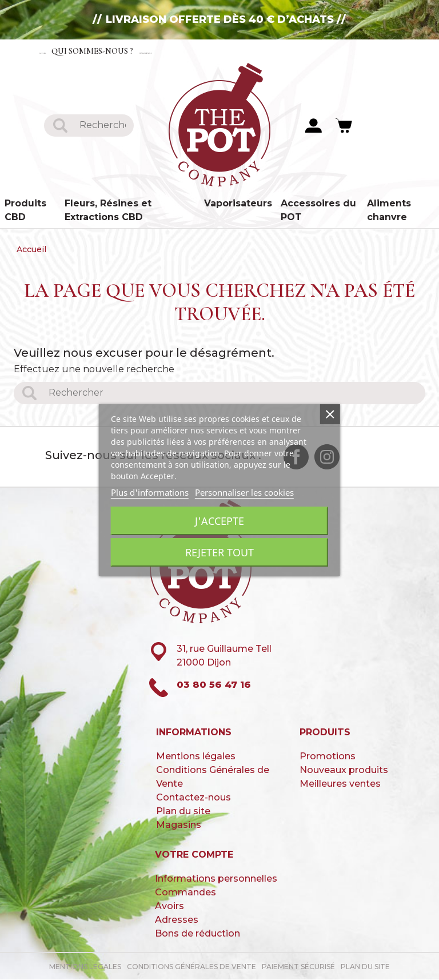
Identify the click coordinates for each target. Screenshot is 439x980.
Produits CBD (25, 211)
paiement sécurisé (298, 967)
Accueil (61, 51)
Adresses (177, 920)
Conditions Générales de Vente (191, 967)
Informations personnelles (216, 879)
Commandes (185, 893)
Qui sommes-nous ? (139, 51)
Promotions (328, 757)
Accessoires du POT (318, 211)
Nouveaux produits (344, 770)
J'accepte (219, 521)
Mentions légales (196, 757)
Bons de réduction (197, 934)
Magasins (179, 825)
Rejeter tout (219, 552)
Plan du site (183, 812)
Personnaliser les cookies (244, 492)
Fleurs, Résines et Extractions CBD (108, 211)
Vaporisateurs (238, 204)
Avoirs (169, 907)
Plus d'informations (150, 492)
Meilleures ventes (340, 784)
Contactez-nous (241, 51)
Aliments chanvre (389, 211)
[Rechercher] (103, 126)
